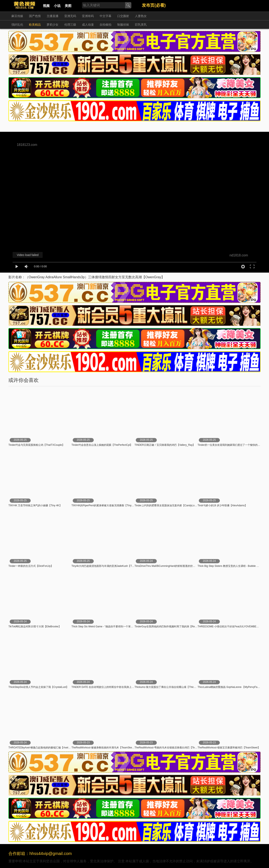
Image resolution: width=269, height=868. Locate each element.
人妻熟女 (141, 16)
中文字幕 (105, 16)
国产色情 (35, 16)
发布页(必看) (154, 5)
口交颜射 (123, 16)
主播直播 (53, 16)
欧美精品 (35, 25)
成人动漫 (88, 25)
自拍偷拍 (105, 25)
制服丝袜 (123, 25)
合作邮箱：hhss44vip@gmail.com (40, 853)
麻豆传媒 (17, 16)
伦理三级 (70, 25)
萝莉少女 (53, 25)
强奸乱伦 (17, 25)
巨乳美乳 (141, 25)
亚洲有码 (88, 16)
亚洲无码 (70, 16)
